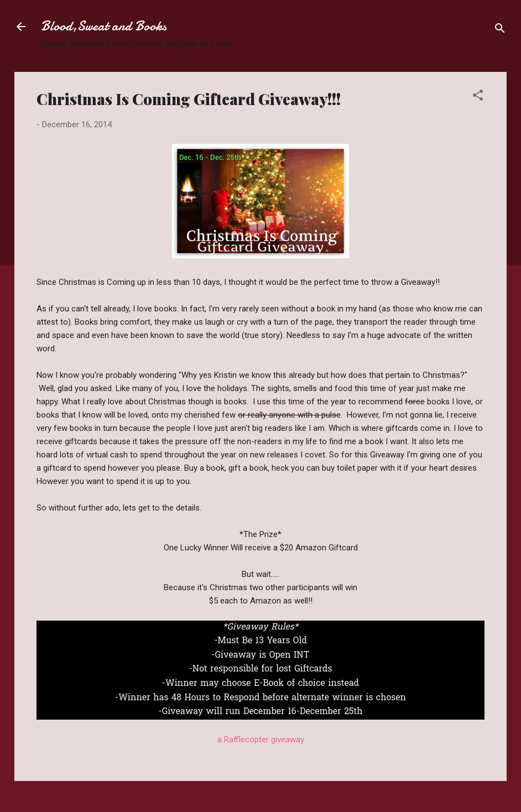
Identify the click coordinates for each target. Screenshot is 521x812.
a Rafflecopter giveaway (261, 740)
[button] (478, 97)
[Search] (500, 30)
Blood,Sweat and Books (104, 26)
